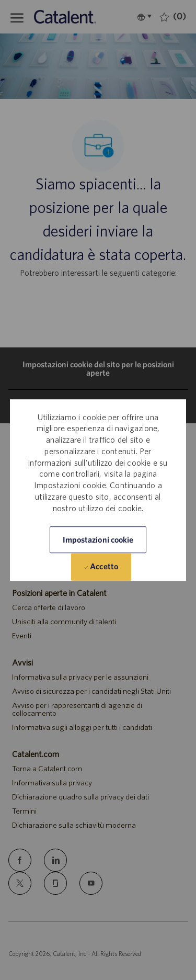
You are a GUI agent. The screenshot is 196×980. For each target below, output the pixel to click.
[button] (98, 540)
